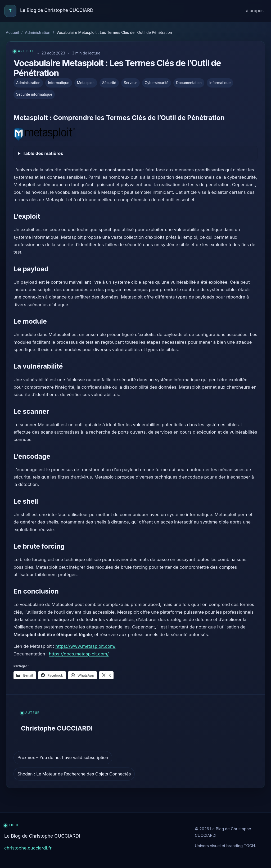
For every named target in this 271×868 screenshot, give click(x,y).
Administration (38, 32)
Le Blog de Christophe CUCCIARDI (57, 10)
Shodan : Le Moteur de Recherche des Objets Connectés (74, 774)
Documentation (189, 83)
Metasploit (86, 83)
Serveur (130, 83)
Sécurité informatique (34, 94)
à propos (255, 11)
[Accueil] (10, 11)
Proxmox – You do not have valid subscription (63, 757)
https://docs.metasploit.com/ (79, 654)
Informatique (58, 83)
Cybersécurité (157, 83)
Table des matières (43, 153)
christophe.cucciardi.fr (28, 848)
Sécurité (109, 83)
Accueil (12, 32)
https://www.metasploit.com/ (85, 646)
